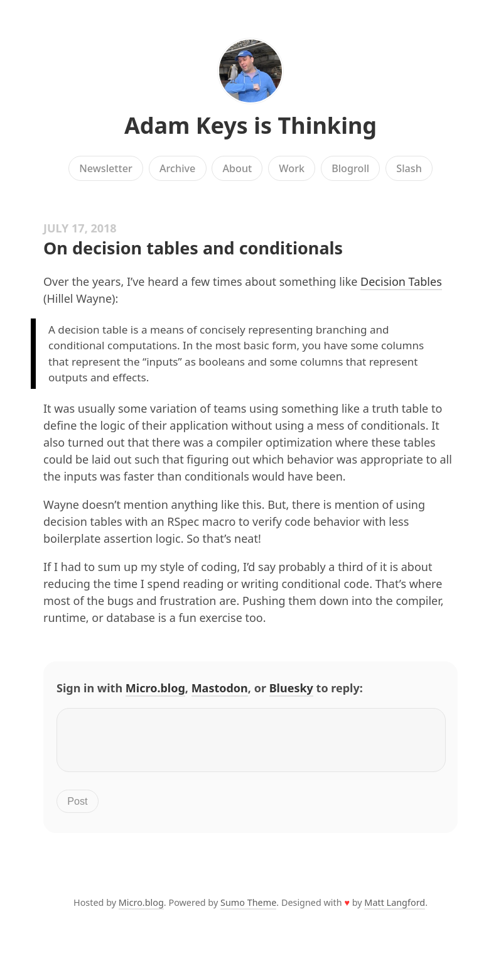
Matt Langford (395, 910)
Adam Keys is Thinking (251, 125)
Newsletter (106, 168)
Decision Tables (401, 281)
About (237, 168)
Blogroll (350, 168)
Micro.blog (155, 688)
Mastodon (220, 688)
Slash (409, 168)
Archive (177, 168)
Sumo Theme (248, 910)
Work (292, 168)
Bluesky (291, 688)
